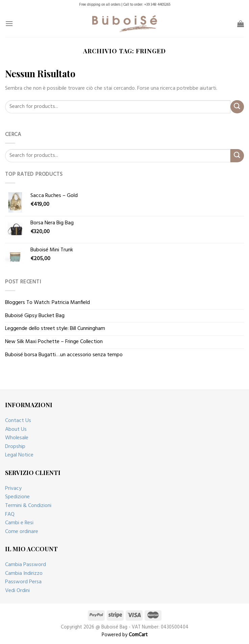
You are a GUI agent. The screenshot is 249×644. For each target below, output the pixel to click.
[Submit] (237, 107)
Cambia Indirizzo (24, 573)
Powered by (125, 635)
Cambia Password (26, 565)
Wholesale (17, 438)
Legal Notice (19, 455)
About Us (16, 429)
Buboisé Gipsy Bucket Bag (35, 316)
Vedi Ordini (17, 591)
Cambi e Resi (19, 523)
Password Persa (23, 582)
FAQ (10, 514)
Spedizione (17, 497)
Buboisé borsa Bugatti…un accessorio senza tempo (64, 355)
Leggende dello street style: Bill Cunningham (55, 329)
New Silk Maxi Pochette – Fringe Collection (54, 342)
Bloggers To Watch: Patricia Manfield (47, 303)
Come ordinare (22, 532)
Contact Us (18, 421)
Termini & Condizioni (28, 506)
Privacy (13, 488)
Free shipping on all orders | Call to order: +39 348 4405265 (125, 5)
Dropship (15, 447)
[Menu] (9, 23)
